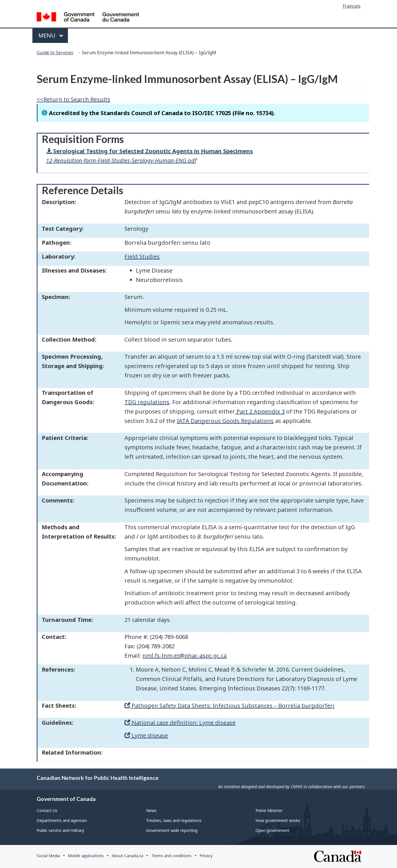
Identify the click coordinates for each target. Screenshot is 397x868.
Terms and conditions (172, 856)
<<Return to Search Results (73, 99)
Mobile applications (86, 856)
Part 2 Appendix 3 (260, 411)
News (151, 810)
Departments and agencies (62, 820)
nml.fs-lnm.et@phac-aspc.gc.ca (184, 656)
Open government (272, 830)
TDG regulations (147, 402)
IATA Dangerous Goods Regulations (225, 421)
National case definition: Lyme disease (180, 723)
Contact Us (47, 810)
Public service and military (60, 830)
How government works (278, 820)
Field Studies (142, 257)
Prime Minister (269, 810)
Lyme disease (146, 735)
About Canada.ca (127, 856)
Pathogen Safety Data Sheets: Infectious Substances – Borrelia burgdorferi (229, 706)
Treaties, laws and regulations (174, 820)
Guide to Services (55, 53)
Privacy (206, 856)
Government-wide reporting (172, 830)
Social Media (48, 856)
